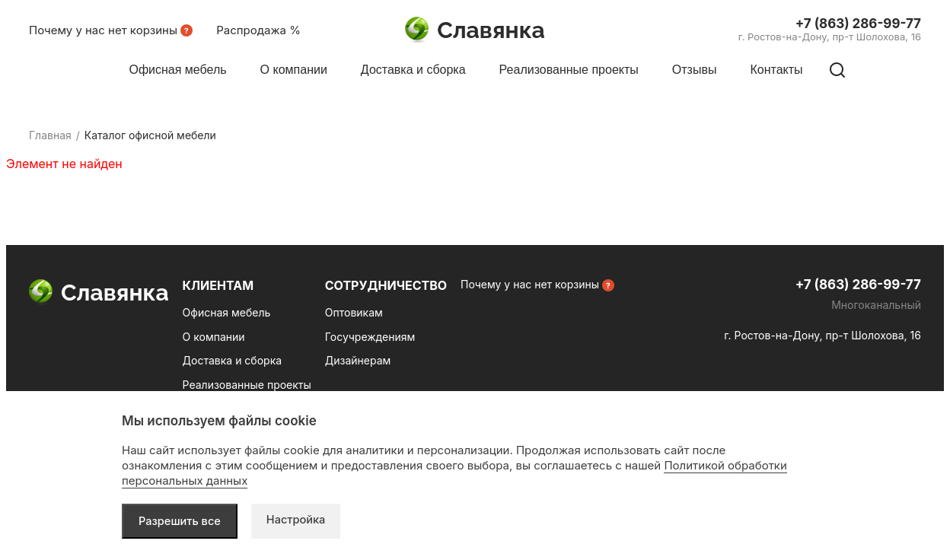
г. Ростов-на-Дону (830, 37)
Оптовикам (354, 312)
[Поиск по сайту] (837, 70)
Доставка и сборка (232, 360)
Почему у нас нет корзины (103, 30)
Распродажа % (258, 30)
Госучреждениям (370, 337)
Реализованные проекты (247, 385)
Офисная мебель (227, 312)
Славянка (475, 30)
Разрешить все (181, 521)
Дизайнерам (358, 360)
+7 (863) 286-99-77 (858, 24)
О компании (214, 337)
